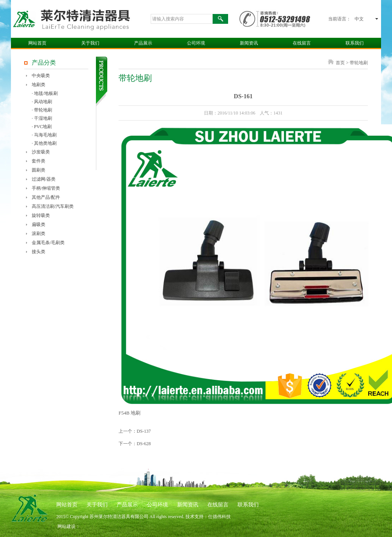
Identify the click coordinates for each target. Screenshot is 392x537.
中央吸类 (41, 76)
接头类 (39, 252)
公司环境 (196, 43)
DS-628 (144, 444)
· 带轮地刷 (42, 110)
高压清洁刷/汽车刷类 (53, 206)
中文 (359, 19)
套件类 (39, 161)
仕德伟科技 (219, 517)
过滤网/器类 (44, 179)
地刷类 (39, 85)
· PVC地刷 (42, 127)
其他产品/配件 (46, 197)
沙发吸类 (41, 152)
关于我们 (90, 43)
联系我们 (355, 43)
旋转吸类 (41, 215)
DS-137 (144, 431)
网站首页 (37, 43)
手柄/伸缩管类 (46, 188)
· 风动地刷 (42, 102)
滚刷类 (39, 234)
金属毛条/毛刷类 (48, 243)
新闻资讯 (249, 43)
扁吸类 (39, 224)
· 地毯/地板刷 (45, 93)
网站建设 (66, 526)
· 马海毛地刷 (44, 135)
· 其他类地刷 (44, 143)
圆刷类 (39, 170)
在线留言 (302, 43)
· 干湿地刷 (42, 118)
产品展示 (143, 43)
